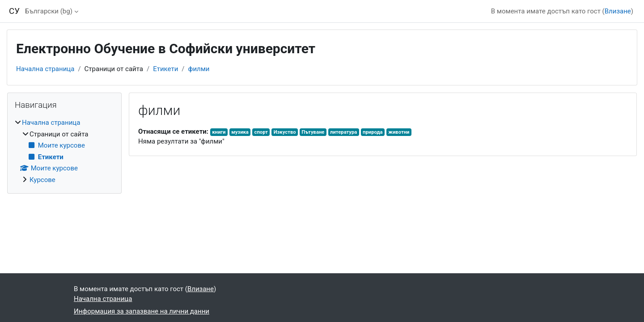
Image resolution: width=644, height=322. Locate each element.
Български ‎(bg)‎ (49, 11)
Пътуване (313, 132)
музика (240, 132)
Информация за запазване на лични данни (142, 311)
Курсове (42, 180)
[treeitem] (64, 151)
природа (373, 132)
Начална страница (45, 69)
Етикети (165, 69)
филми (199, 69)
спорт (261, 132)
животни (399, 132)
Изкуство (285, 132)
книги (219, 132)
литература (343, 132)
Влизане (618, 11)
